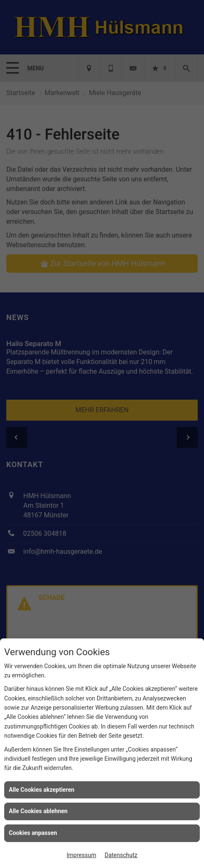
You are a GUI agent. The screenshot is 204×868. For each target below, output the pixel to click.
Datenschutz (121, 855)
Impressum (81, 855)
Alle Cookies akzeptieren (42, 790)
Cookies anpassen (33, 833)
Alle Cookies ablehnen (38, 811)
